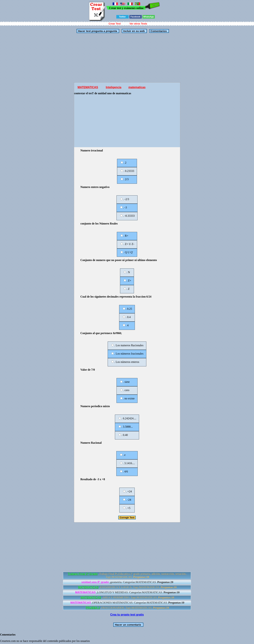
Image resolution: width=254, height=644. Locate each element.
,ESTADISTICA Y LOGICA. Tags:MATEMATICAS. (127, 587)
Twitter (122, 17)
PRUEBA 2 (93, 608)
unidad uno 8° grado (95, 582)
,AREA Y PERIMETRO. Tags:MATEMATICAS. (127, 597)
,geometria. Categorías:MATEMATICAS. (127, 582)
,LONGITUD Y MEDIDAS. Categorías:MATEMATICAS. (127, 592)
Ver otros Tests (138, 24)
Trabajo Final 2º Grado (83, 574)
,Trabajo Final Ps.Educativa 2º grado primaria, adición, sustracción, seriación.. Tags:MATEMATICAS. (127, 575)
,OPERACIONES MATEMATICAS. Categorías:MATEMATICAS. (127, 603)
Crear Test (115, 24)
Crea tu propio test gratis (127, 615)
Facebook (135, 17)
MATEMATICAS (88, 87)
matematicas (137, 87)
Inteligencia (113, 87)
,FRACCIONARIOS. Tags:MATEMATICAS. (127, 608)
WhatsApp (149, 17)
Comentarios (158, 31)
